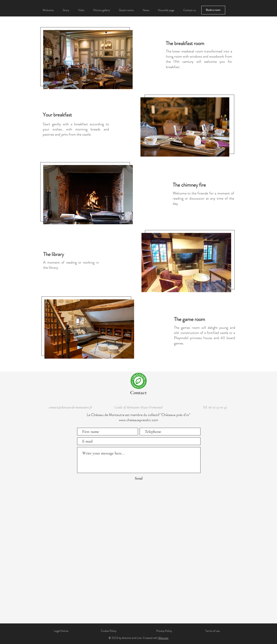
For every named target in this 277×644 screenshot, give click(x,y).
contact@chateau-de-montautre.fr (70, 407)
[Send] (139, 478)
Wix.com (163, 638)
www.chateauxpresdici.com (138, 420)
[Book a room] (213, 10)
